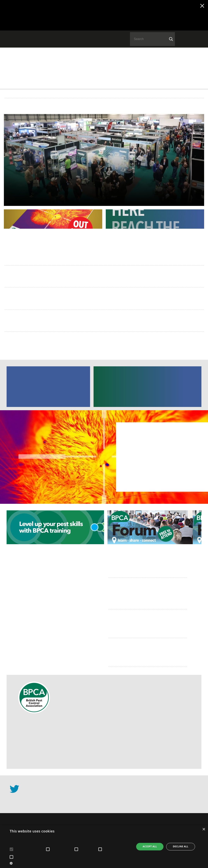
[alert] (104, 847)
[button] (70, 863)
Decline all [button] (181, 846)
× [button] (204, 829)
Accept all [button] (150, 846)
